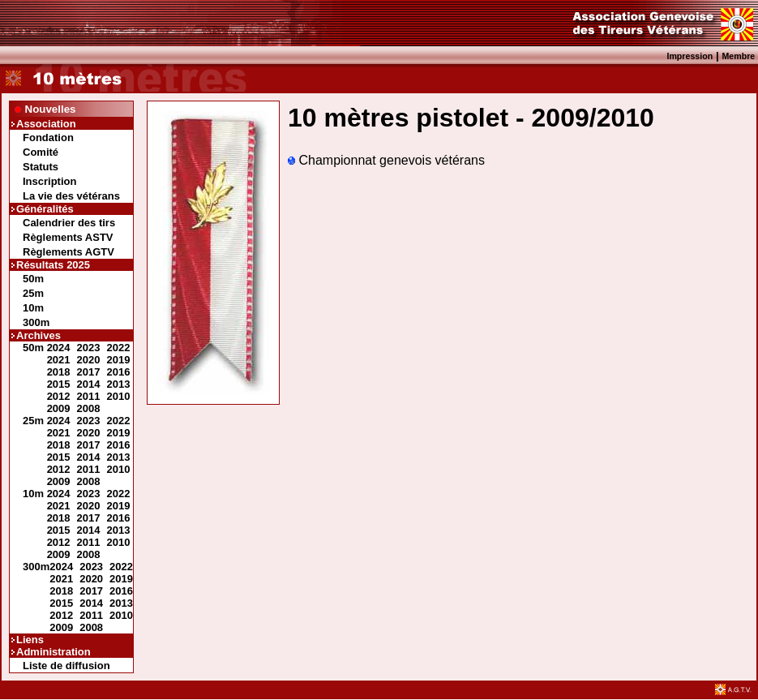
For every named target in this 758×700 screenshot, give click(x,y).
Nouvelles (51, 109)
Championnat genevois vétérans (386, 160)
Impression (689, 56)
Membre (738, 56)
